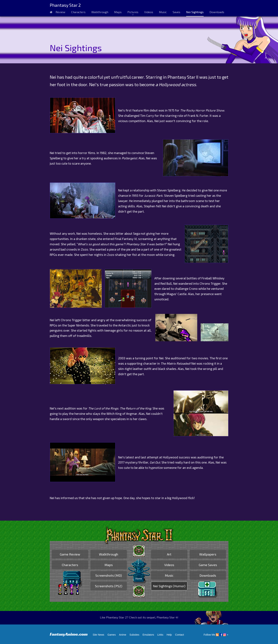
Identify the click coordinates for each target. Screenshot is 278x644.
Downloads (217, 12)
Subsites (134, 635)
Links (160, 635)
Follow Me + (216, 635)
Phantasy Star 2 (65, 5)
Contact (180, 635)
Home (139, 578)
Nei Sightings (195, 12)
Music (163, 12)
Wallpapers (208, 554)
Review (60, 12)
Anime (123, 635)
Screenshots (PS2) (109, 586)
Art (169, 554)
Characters (78, 12)
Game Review (70, 554)
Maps (118, 12)
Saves (176, 12)
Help (169, 635)
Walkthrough (100, 12)
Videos (149, 12)
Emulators (148, 635)
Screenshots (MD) (109, 575)
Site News (99, 635)
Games (112, 635)
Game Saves (208, 565)
